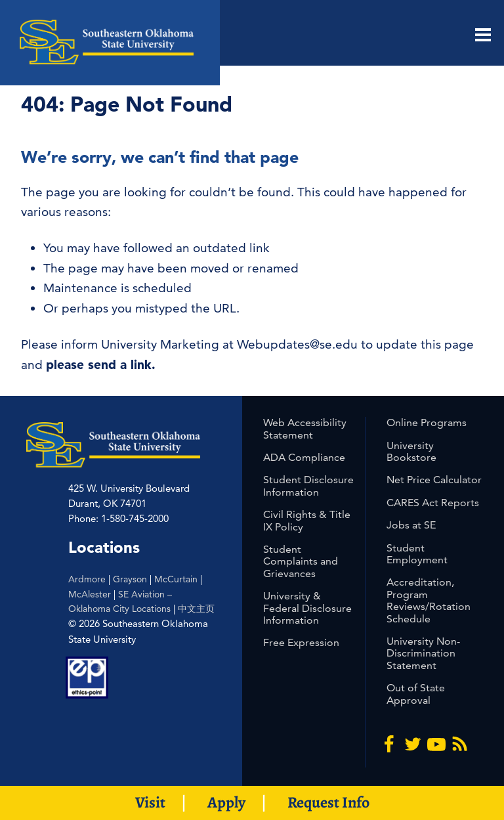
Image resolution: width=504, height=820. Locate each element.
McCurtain (176, 579)
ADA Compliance (304, 457)
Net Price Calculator (434, 480)
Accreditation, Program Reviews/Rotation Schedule (429, 600)
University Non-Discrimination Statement (423, 653)
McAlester (90, 594)
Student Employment (417, 554)
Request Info (328, 802)
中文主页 (196, 609)
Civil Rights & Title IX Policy (307, 520)
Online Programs (427, 422)
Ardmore (87, 579)
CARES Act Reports (433, 503)
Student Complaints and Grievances (301, 561)
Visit (150, 802)
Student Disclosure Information (308, 486)
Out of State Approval (416, 694)
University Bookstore (411, 451)
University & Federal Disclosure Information (307, 608)
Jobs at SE (411, 525)
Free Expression (301, 642)
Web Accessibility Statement (305, 428)
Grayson (130, 579)
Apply (226, 802)
